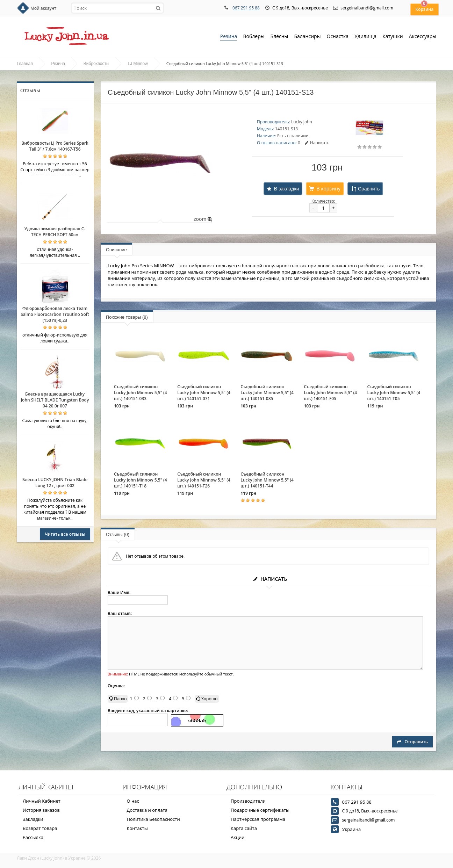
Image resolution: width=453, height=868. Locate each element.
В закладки (287, 189)
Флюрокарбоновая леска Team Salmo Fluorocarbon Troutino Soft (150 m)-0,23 (55, 314)
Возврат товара (40, 828)
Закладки (33, 819)
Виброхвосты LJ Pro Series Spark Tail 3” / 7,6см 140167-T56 (55, 146)
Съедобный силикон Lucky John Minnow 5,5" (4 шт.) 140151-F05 (330, 393)
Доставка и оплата (147, 810)
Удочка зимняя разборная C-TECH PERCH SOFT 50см (55, 232)
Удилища (365, 37)
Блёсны (279, 37)
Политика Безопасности (153, 819)
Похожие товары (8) (127, 317)
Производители (248, 801)
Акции (238, 837)
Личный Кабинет (42, 801)
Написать (317, 143)
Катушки (393, 37)
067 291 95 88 (246, 8)
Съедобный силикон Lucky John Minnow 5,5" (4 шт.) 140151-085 (267, 393)
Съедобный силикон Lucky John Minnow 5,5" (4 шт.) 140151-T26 (204, 480)
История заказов (41, 810)
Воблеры (254, 37)
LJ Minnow (138, 64)
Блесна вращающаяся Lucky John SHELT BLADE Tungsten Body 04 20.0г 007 (55, 400)
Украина (352, 829)
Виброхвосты (96, 64)
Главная (25, 64)
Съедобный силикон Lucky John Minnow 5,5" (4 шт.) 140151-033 (141, 393)
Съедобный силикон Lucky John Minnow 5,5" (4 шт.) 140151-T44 (267, 480)
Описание (116, 250)
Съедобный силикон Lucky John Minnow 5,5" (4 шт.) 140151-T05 (394, 393)
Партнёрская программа (258, 819)
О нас (133, 801)
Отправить (412, 742)
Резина (229, 37)
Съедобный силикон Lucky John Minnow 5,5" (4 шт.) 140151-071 (204, 393)
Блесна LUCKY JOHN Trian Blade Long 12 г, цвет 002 (55, 483)
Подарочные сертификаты (260, 810)
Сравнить (369, 189)
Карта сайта (244, 828)
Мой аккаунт (43, 8)
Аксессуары (423, 36)
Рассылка (33, 837)
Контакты (137, 828)
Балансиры (307, 37)
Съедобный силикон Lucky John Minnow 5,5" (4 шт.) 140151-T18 (141, 480)
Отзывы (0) (118, 534)
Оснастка (338, 37)
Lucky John (302, 122)
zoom (203, 219)
